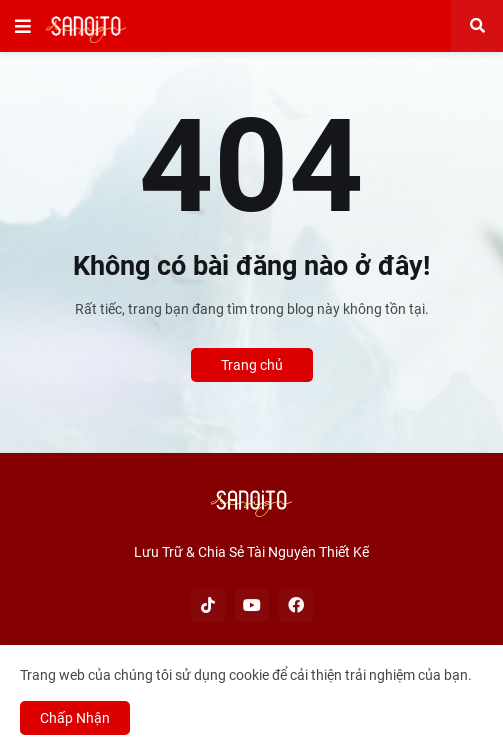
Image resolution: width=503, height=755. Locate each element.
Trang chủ (252, 365)
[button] (23, 26)
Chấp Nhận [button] (75, 718)
